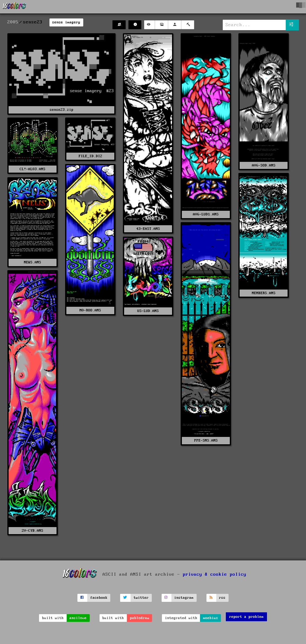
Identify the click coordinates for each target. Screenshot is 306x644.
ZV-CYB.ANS (33, 531)
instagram (184, 598)
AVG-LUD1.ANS (206, 214)
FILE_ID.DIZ (90, 156)
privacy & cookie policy (215, 574)
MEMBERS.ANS (264, 293)
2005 (13, 22)
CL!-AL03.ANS (33, 169)
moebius (211, 618)
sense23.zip (62, 110)
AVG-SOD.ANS (264, 165)
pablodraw (140, 618)
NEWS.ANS (33, 262)
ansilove (78, 618)
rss (222, 598)
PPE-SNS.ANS (206, 440)
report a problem (246, 617)
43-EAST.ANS (148, 229)
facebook (99, 598)
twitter (141, 598)
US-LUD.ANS (148, 311)
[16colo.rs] (14, 7)
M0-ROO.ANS (90, 310)
